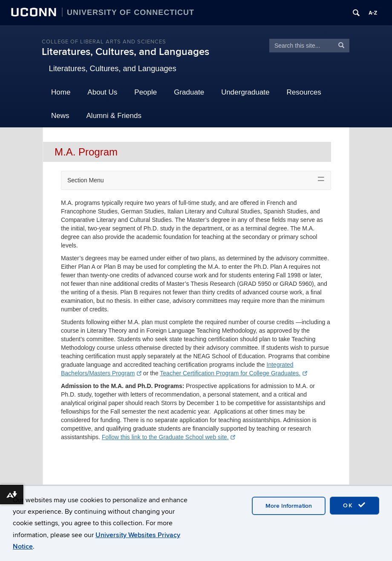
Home (61, 92)
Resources (304, 92)
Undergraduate (245, 92)
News (60, 116)
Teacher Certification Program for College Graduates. (233, 373)
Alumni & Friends (114, 116)
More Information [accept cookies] (289, 506)
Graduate (189, 92)
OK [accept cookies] (355, 505)
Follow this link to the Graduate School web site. (169, 437)
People (146, 92)
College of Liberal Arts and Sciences (104, 42)
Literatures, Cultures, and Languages (125, 52)
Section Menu (86, 180)
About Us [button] (102, 92)
